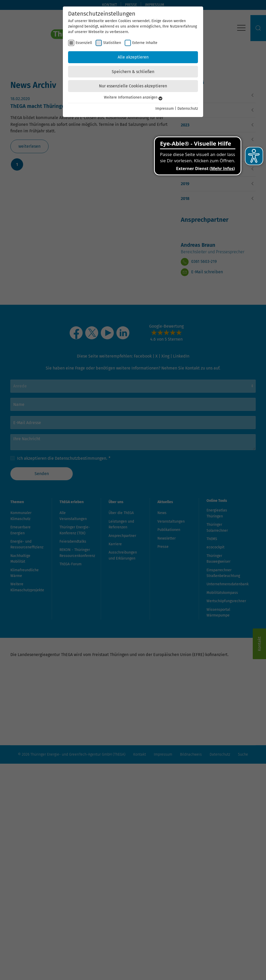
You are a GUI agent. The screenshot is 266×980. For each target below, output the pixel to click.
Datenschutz (188, 109)
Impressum (165, 109)
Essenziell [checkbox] (84, 43)
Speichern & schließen (133, 72)
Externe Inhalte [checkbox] (145, 43)
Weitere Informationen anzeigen (133, 97)
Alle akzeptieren (133, 57)
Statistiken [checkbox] (112, 43)
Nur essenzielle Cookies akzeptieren (133, 86)
